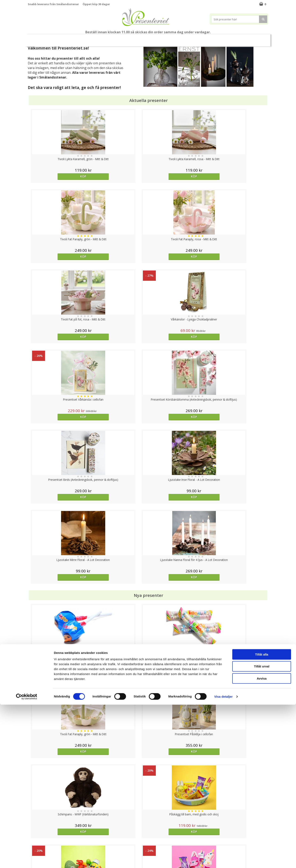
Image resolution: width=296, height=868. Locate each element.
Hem (175, 39)
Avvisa (262, 842)
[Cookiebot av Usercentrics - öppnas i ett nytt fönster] (27, 860)
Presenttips (154, 39)
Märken (240, 39)
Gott (223, 39)
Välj (118, 685)
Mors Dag (58, 39)
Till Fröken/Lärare (84, 39)
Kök (191, 39)
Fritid (206, 39)
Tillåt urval (262, 830)
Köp (58, 176)
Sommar (107, 39)
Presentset (129, 39)
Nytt (39, 39)
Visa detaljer (223, 860)
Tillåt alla (262, 818)
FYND (256, 39)
